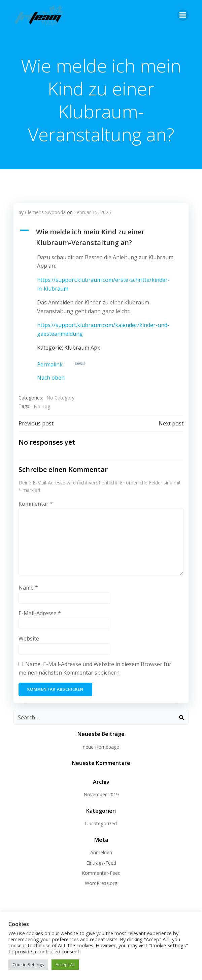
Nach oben (51, 378)
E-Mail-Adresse (40, 613)
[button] (101, 237)
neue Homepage (101, 747)
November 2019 (101, 794)
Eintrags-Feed (101, 863)
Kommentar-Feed (101, 873)
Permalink (61, 363)
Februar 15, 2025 (93, 212)
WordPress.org (101, 883)
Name (28, 588)
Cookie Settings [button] (28, 964)
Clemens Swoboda (45, 212)
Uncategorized (101, 823)
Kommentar (36, 504)
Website (29, 639)
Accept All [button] (65, 964)
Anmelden (101, 852)
